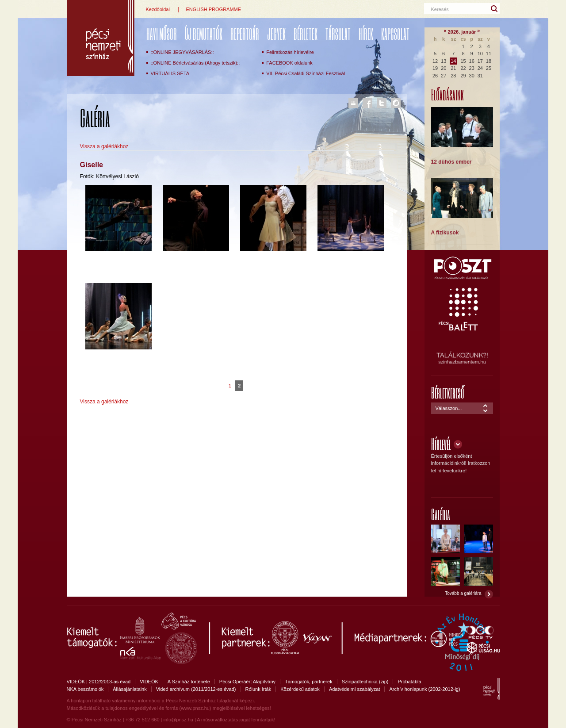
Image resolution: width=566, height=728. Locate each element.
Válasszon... (449, 408)
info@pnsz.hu (178, 720)
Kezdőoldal (158, 9)
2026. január (462, 32)
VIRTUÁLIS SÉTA (170, 73)
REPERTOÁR (245, 34)
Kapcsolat (395, 34)
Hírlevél (441, 444)
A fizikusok (445, 233)
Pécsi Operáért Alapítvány (247, 682)
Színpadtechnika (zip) (365, 682)
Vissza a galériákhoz (104, 146)
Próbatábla (409, 682)
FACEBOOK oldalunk (289, 63)
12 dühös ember (451, 162)
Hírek (366, 34)
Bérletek (306, 34)
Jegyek (276, 34)
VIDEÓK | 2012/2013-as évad (99, 682)
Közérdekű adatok (300, 689)
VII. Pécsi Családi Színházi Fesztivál (306, 73)
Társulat (338, 34)
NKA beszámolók (85, 689)
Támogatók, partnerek (309, 682)
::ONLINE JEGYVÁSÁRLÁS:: (182, 52)
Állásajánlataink (130, 689)
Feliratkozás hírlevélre (290, 52)
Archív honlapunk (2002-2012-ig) (424, 689)
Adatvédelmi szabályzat (355, 689)
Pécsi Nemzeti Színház (101, 38)
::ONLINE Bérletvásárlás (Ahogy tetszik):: (195, 63)
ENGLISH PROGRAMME (213, 9)
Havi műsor (162, 34)
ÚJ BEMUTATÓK (204, 34)
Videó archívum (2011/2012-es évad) (196, 689)
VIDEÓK (149, 682)
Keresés (440, 9)
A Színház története (189, 682)
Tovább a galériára (463, 593)
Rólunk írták (258, 689)
